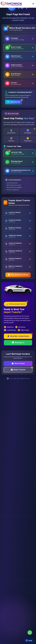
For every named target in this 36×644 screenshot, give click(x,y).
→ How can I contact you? (12, 190)
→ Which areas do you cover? (13, 185)
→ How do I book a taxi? (11, 183)
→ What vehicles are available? (13, 187)
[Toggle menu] (33, 4)
